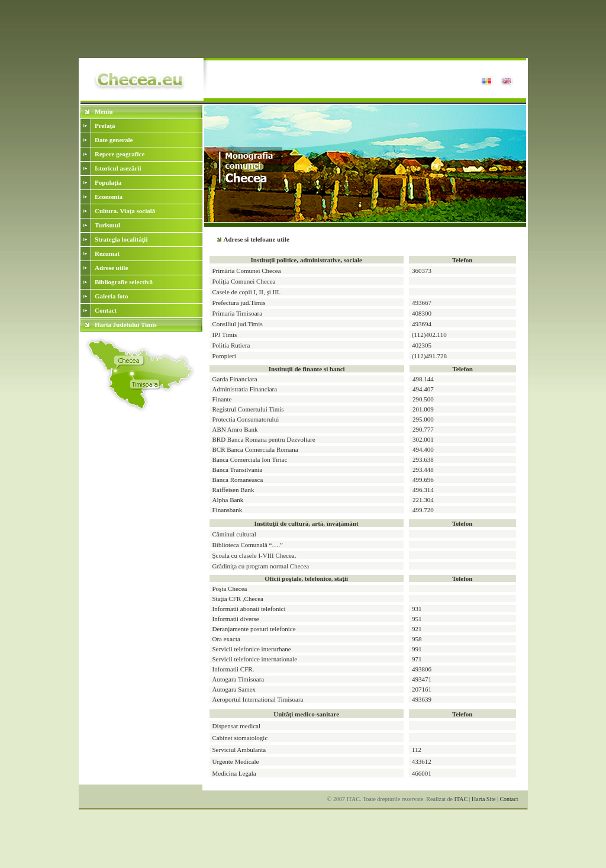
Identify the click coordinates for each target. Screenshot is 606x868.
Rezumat (107, 253)
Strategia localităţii (121, 239)
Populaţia (108, 182)
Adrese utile (111, 268)
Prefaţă (105, 126)
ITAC (461, 799)
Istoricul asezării (118, 168)
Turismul (107, 225)
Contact (106, 310)
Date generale (114, 140)
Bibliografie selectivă (124, 282)
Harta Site (483, 799)
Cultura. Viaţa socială (125, 211)
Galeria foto (112, 296)
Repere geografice (120, 154)
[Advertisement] (303, 31)
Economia (109, 197)
